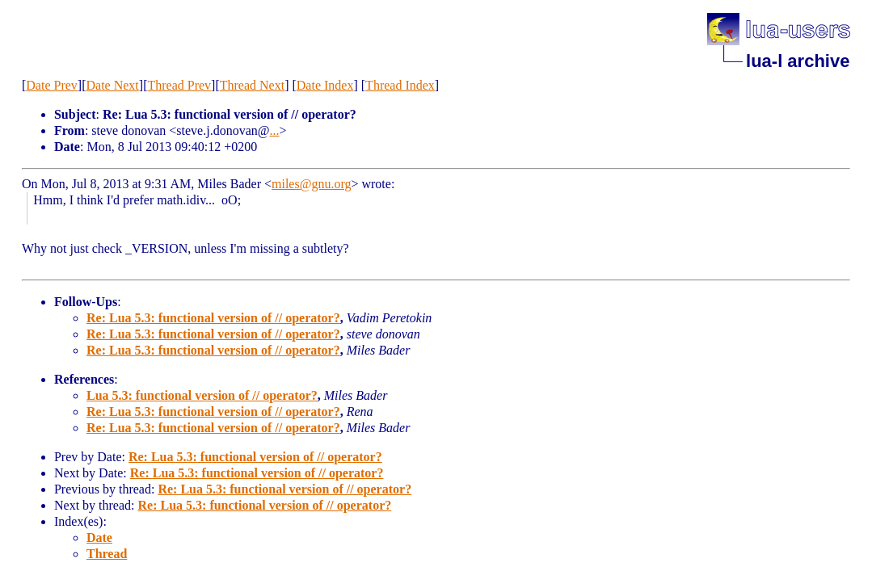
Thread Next (252, 85)
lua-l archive (798, 61)
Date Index (325, 85)
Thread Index (400, 85)
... (275, 130)
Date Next (112, 85)
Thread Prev (179, 85)
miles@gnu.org (311, 184)
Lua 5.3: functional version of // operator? (202, 395)
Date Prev (52, 85)
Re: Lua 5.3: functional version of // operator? (213, 318)
